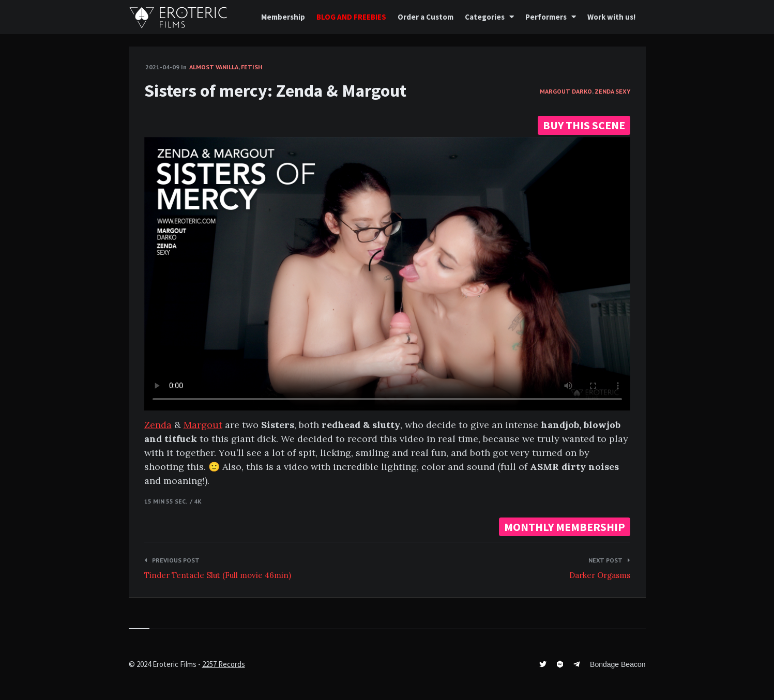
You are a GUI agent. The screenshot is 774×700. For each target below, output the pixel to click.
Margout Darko (566, 91)
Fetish (252, 67)
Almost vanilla (214, 67)
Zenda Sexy (612, 91)
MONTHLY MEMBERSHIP (565, 527)
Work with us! (611, 17)
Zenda (158, 425)
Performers (546, 17)
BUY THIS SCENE (584, 125)
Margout (203, 425)
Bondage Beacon (618, 664)
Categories (485, 17)
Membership (283, 17)
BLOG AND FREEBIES (351, 17)
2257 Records (224, 664)
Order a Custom (426, 17)
